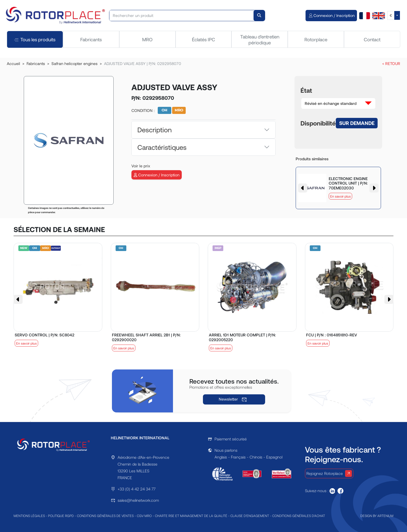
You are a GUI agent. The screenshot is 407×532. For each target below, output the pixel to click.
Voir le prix (141, 166)
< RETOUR (391, 63)
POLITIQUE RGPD (61, 516)
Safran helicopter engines (74, 63)
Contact (372, 39)
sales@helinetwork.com (138, 500)
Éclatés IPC (203, 39)
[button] (338, 103)
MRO (147, 39)
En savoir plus (340, 196)
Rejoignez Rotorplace (329, 473)
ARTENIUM (385, 516)
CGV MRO (144, 516)
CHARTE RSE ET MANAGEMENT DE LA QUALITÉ (191, 516)
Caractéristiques (162, 147)
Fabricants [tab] (91, 39)
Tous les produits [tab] (35, 39)
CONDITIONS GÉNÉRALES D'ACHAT (299, 516)
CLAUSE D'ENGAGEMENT (250, 516)
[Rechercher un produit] (182, 16)
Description (154, 130)
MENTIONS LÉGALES (29, 516)
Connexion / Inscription (157, 175)
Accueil (13, 63)
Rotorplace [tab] (316, 39)
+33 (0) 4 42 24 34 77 (137, 489)
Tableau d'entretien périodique (260, 39)
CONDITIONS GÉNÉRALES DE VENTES (105, 516)
